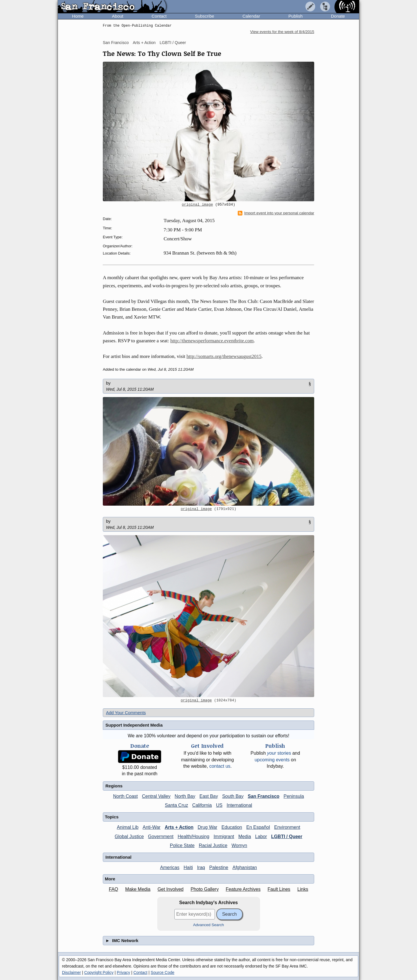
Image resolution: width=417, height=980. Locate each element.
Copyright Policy (99, 972)
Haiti (188, 867)
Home (78, 16)
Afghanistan (245, 867)
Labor (261, 837)
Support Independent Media (134, 725)
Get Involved (171, 889)
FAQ (114, 889)
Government (161, 837)
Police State (182, 845)
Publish (296, 16)
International (239, 805)
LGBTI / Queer (173, 43)
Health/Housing (194, 837)
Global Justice (129, 837)
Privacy (123, 972)
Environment (287, 827)
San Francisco (116, 43)
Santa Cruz (176, 805)
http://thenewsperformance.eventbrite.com (212, 341)
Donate (338, 16)
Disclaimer (71, 972)
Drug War (208, 827)
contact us (220, 766)
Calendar (251, 16)
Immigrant (224, 837)
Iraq (201, 867)
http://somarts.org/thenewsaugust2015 (224, 356)
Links (303, 889)
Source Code (162, 972)
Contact (159, 16)
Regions (114, 786)
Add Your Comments (126, 713)
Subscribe (205, 16)
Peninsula (294, 796)
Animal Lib (128, 827)
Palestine (219, 867)
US (219, 805)
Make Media (138, 889)
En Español (258, 827)
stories (279, 753)
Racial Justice (213, 845)
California (202, 805)
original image (197, 205)
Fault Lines (279, 889)
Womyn (239, 845)
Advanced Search (209, 925)
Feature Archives (243, 889)
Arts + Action (144, 43)
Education (232, 827)
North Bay (185, 796)
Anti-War (152, 827)
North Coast (125, 796)
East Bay (209, 796)
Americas (170, 867)
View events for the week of (282, 32)
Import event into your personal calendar (276, 213)
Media (245, 837)
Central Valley (156, 796)
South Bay (233, 796)
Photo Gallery (205, 889)
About (118, 16)
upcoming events (272, 760)
